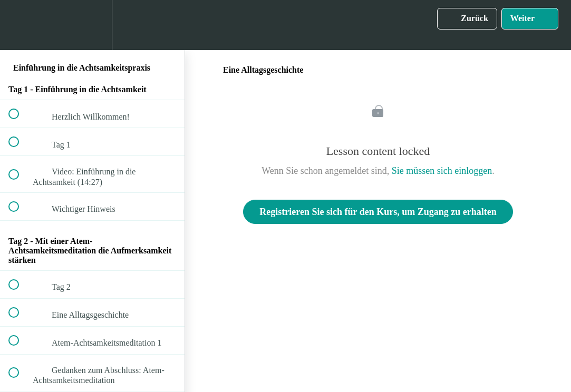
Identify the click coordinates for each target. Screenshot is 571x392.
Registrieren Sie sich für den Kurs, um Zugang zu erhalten (378, 212)
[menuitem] (92, 25)
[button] (20, 25)
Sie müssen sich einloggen (442, 171)
